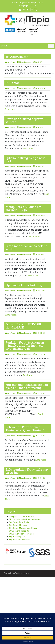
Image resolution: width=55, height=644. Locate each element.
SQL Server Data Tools (19, 522)
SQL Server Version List (19, 540)
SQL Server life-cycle (18, 525)
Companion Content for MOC (22, 516)
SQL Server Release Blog (20, 531)
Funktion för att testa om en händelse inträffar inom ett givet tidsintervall (25, 346)
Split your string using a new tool (25, 160)
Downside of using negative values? (24, 120)
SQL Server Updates (18, 537)
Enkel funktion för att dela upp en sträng (27, 471)
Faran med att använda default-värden (27, 248)
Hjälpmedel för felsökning (24, 285)
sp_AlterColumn (17, 57)
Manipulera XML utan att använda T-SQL (23, 208)
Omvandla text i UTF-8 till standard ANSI (23, 326)
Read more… (11, 109)
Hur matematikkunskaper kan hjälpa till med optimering (27, 386)
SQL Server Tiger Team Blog (21, 534)
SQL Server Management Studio (23, 528)
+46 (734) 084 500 (26, 3)
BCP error (12, 83)
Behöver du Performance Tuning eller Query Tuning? (25, 429)
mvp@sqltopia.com (27, 6)
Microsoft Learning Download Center (25, 519)
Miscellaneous (25, 62)
